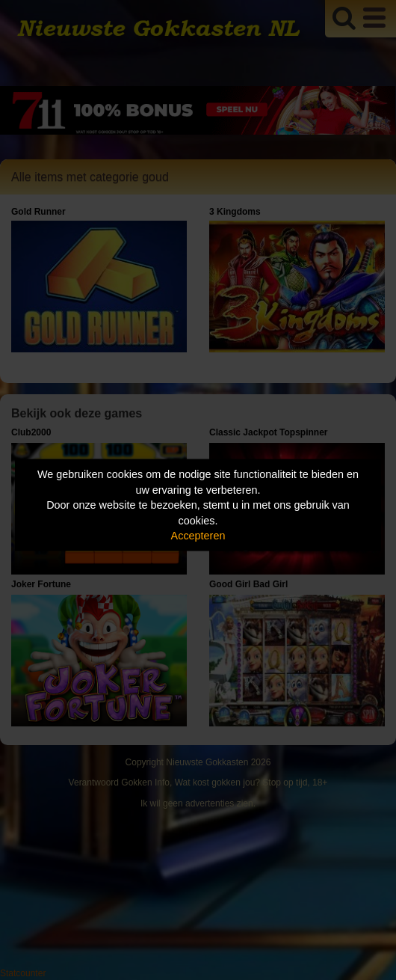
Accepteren (198, 536)
